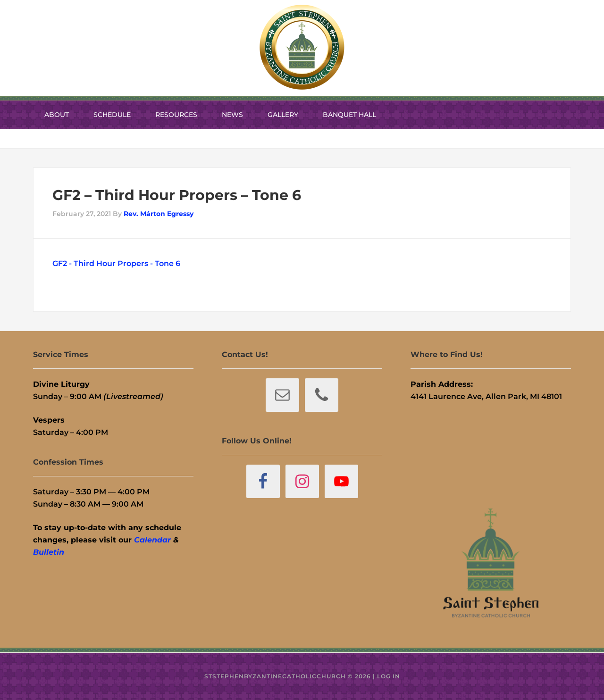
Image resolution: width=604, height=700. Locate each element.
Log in (389, 676)
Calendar (152, 540)
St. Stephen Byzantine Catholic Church (302, 47)
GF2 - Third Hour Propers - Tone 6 (116, 263)
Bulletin (49, 552)
